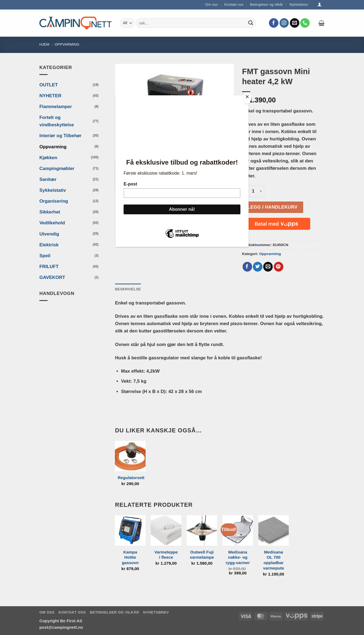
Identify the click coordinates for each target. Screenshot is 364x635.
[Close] (247, 98)
